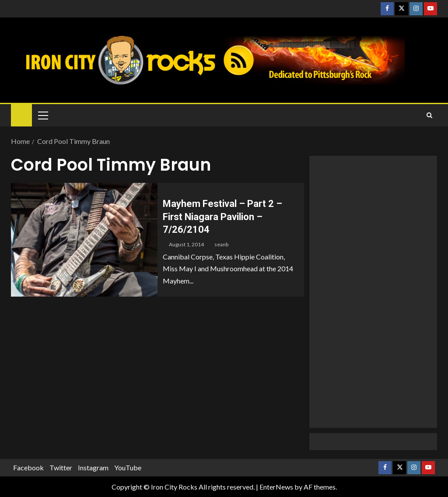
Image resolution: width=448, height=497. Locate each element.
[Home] (21, 115)
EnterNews (276, 487)
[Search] (429, 115)
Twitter (61, 467)
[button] (42, 115)
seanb (221, 244)
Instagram (93, 467)
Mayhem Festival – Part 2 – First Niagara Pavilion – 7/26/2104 (222, 217)
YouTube (128, 467)
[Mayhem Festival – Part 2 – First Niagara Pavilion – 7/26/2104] (84, 240)
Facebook (28, 467)
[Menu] (42, 115)
